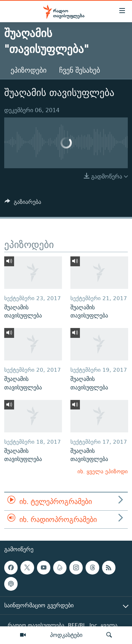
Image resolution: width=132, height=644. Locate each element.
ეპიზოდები (29, 70)
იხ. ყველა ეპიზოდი (103, 471)
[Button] (23, 204)
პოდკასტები (66, 635)
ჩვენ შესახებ (80, 70)
